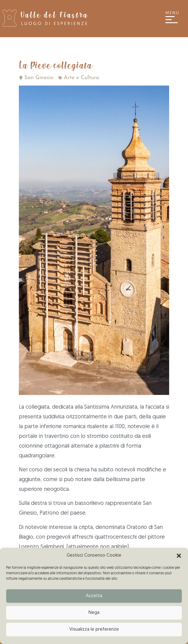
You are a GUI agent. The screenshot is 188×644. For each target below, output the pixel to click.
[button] (179, 556)
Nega (94, 613)
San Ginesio (39, 78)
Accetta (94, 596)
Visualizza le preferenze (94, 630)
